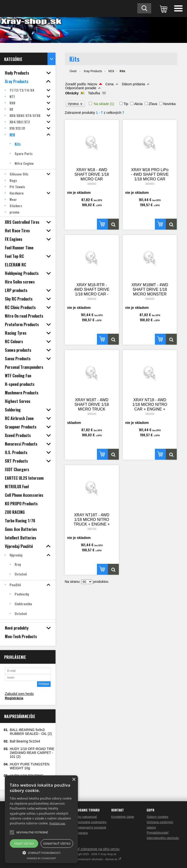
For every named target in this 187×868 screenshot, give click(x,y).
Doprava (82, 833)
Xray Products (93, 71)
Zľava (153, 104)
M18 (111, 71)
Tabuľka (94, 93)
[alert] (41, 819)
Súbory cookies (157, 817)
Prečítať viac (57, 823)
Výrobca (75, 104)
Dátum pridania (133, 84)
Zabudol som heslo (19, 694)
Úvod (73, 71)
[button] (41, 852)
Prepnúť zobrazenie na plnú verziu (93, 849)
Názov (93, 84)
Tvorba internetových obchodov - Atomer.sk (93, 859)
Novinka (169, 104)
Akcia (138, 104)
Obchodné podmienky (91, 822)
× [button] (74, 780)
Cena (109, 84)
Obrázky (72, 93)
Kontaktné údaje (123, 817)
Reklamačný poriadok (91, 827)
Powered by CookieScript (41, 858)
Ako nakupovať (86, 817)
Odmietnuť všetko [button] (57, 844)
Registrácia (14, 698)
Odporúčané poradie (81, 88)
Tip (126, 104)
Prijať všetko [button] (24, 844)
